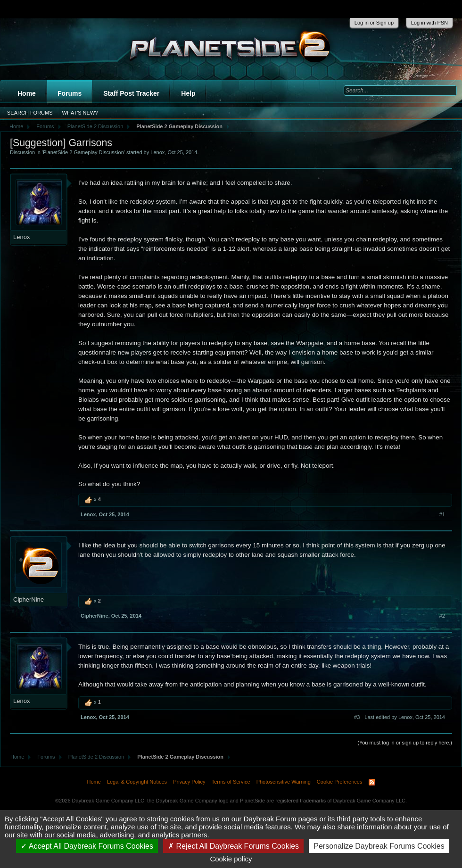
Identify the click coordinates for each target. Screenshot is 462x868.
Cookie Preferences (340, 782)
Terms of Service (231, 782)
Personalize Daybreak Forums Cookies (379, 846)
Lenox (157, 152)
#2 (442, 616)
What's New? (80, 113)
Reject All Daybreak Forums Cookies (233, 846)
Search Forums (30, 113)
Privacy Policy (189, 782)
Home (27, 93)
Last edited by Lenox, (405, 717)
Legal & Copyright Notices (137, 782)
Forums (70, 93)
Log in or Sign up (374, 23)
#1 (442, 514)
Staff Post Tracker (131, 93)
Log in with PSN (429, 23)
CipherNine (29, 599)
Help (188, 93)
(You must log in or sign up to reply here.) (405, 743)
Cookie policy (231, 859)
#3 (357, 717)
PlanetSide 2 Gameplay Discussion (83, 152)
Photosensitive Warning (284, 782)
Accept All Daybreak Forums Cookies (87, 846)
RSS (372, 782)
